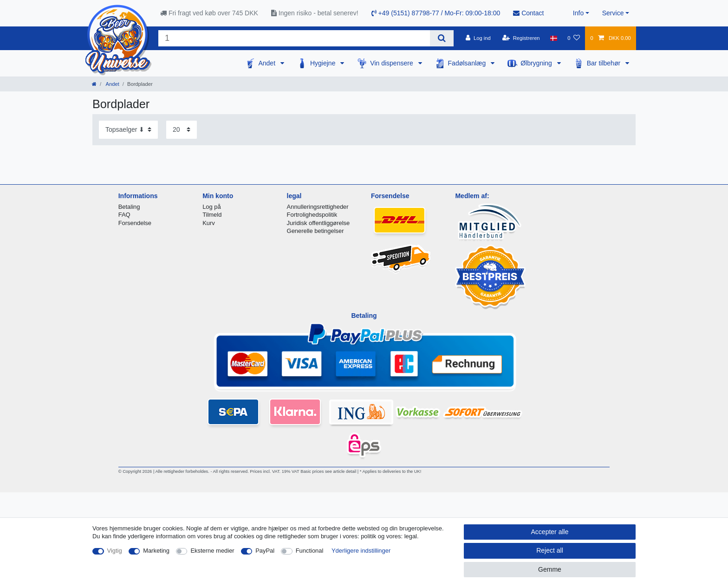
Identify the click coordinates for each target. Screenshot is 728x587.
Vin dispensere (392, 63)
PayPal (265, 551)
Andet (267, 63)
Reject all (550, 550)
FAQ (124, 215)
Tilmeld (212, 215)
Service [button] (613, 13)
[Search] (442, 38)
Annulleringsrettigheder (318, 207)
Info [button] (578, 13)
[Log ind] (478, 38)
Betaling (129, 207)
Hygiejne (324, 63)
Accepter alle (550, 532)
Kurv (209, 223)
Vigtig (115, 551)
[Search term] (294, 38)
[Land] (554, 38)
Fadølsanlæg (468, 63)
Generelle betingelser (315, 231)
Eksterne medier (212, 551)
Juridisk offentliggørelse (318, 223)
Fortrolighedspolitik (312, 215)
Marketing (156, 551)
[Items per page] (182, 130)
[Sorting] (128, 130)
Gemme (550, 569)
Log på (212, 207)
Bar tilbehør (604, 63)
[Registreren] (521, 38)
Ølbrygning (537, 63)
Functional (310, 551)
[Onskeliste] (574, 38)
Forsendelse (135, 223)
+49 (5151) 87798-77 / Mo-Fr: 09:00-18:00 (436, 13)
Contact (528, 13)
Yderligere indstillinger (361, 551)
